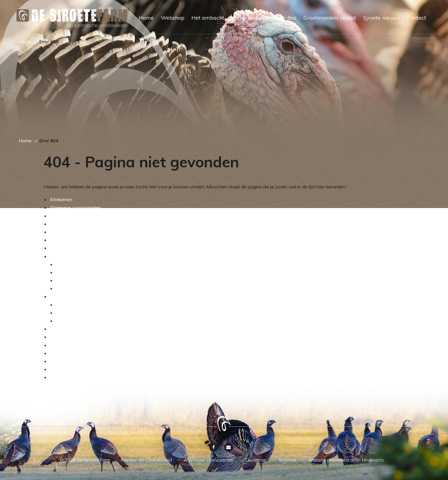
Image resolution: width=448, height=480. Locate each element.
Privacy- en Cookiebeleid (76, 377)
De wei (63, 280)
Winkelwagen (64, 248)
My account (62, 224)
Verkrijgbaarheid (73, 313)
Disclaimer (60, 361)
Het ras (63, 272)
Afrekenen (61, 199)
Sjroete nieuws (381, 18)
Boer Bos (285, 18)
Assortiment (69, 305)
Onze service (64, 232)
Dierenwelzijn (70, 288)
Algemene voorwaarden (75, 207)
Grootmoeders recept (330, 18)
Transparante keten (77, 321)
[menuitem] (143, 23)
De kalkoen (67, 264)
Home (146, 18)
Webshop (173, 18)
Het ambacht (208, 18)
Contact (417, 18)
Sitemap (58, 369)
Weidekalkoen (249, 18)
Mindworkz (373, 460)
